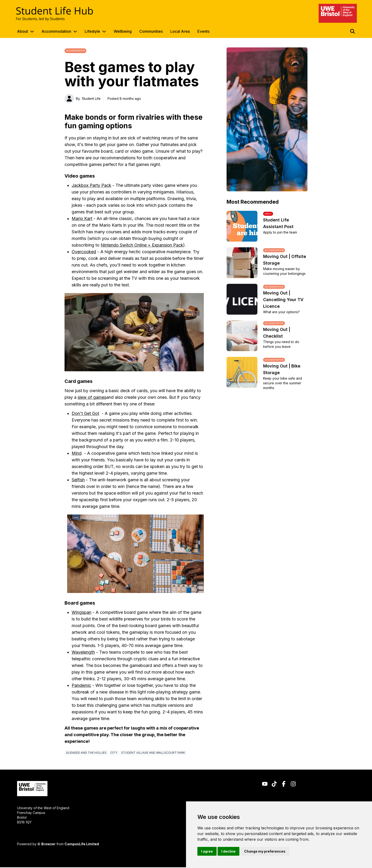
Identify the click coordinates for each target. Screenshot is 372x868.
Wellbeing (123, 31)
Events (203, 31)
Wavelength (83, 652)
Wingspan (81, 612)
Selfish (78, 480)
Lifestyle (92, 31)
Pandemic (81, 685)
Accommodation (56, 31)
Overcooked (84, 252)
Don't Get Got (85, 413)
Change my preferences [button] (265, 851)
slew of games (92, 397)
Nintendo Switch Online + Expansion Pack (142, 245)
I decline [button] (228, 851)
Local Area (180, 31)
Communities (151, 31)
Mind (77, 453)
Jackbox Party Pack (91, 185)
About (23, 31)
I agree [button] (207, 851)
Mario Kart (82, 218)
